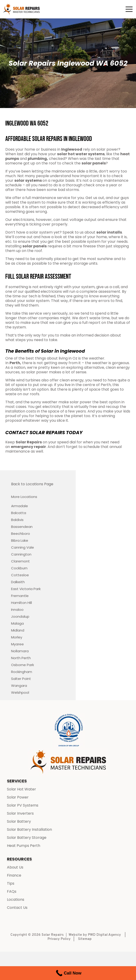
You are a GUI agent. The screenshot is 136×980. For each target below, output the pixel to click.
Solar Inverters (20, 813)
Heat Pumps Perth (24, 846)
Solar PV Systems (23, 805)
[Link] (22, 9)
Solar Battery (19, 821)
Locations (16, 900)
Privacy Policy (59, 939)
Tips (11, 883)
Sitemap (85, 939)
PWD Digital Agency (104, 935)
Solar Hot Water (21, 789)
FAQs (12, 891)
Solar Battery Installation (29, 829)
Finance (14, 875)
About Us (15, 867)
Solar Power (18, 797)
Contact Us (17, 908)
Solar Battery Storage (27, 838)
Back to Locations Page (32, 484)
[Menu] (129, 9)
